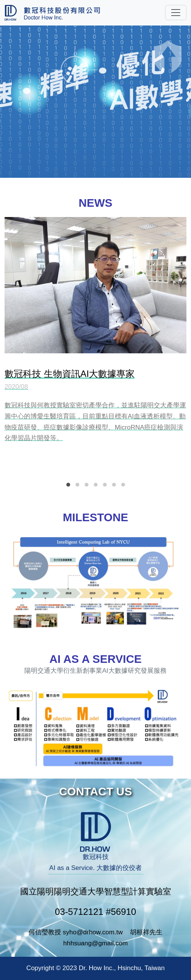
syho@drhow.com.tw (93, 932)
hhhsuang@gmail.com (95, 943)
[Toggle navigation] (176, 13)
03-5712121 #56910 (95, 912)
